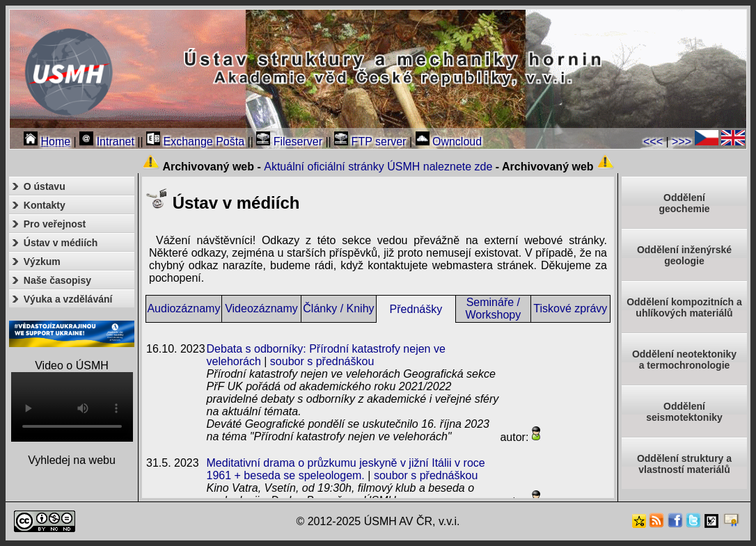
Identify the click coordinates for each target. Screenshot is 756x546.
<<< (653, 142)
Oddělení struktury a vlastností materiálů (684, 464)
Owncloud (449, 142)
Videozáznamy (261, 308)
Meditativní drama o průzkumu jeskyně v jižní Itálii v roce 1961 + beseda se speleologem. (346, 469)
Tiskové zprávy (570, 308)
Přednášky (416, 309)
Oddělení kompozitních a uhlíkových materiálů (684, 307)
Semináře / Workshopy (493, 308)
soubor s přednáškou (322, 361)
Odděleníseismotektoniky (684, 412)
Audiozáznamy (183, 308)
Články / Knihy (338, 308)
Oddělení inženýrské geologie (684, 255)
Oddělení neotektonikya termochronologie (684, 360)
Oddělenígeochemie (684, 203)
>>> (682, 142)
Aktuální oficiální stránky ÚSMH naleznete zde (378, 167)
